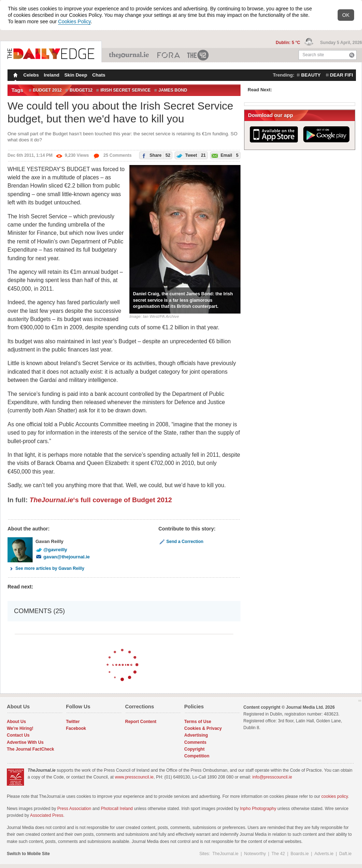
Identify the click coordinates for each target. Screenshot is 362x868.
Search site (313, 55)
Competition (197, 756)
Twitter (73, 722)
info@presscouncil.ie (272, 777)
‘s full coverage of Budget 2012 (101, 500)
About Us (16, 722)
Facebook (76, 728)
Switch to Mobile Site (28, 854)
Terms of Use (198, 722)
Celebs (31, 75)
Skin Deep (76, 75)
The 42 (198, 55)
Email (224, 155)
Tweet (190, 155)
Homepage (15, 76)
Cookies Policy (74, 21)
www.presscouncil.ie (134, 777)
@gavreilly (51, 550)
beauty (311, 75)
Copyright (194, 749)
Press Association (74, 809)
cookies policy (335, 796)
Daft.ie (345, 854)
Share (155, 155)
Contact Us (18, 735)
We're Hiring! (20, 728)
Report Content (141, 722)
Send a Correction (181, 542)
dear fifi (342, 75)
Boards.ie (300, 854)
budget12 (81, 90)
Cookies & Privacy (203, 728)
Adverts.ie (324, 854)
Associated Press (47, 815)
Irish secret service (125, 90)
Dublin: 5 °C (288, 43)
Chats (99, 75)
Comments (195, 742)
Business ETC (169, 55)
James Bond (173, 90)
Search (352, 55)
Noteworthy (255, 854)
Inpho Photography (258, 809)
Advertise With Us (25, 742)
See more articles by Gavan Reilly (46, 568)
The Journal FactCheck (30, 749)
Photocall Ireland (117, 809)
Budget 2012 (47, 90)
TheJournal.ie (130, 55)
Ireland (51, 75)
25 (112, 155)
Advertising (196, 735)
